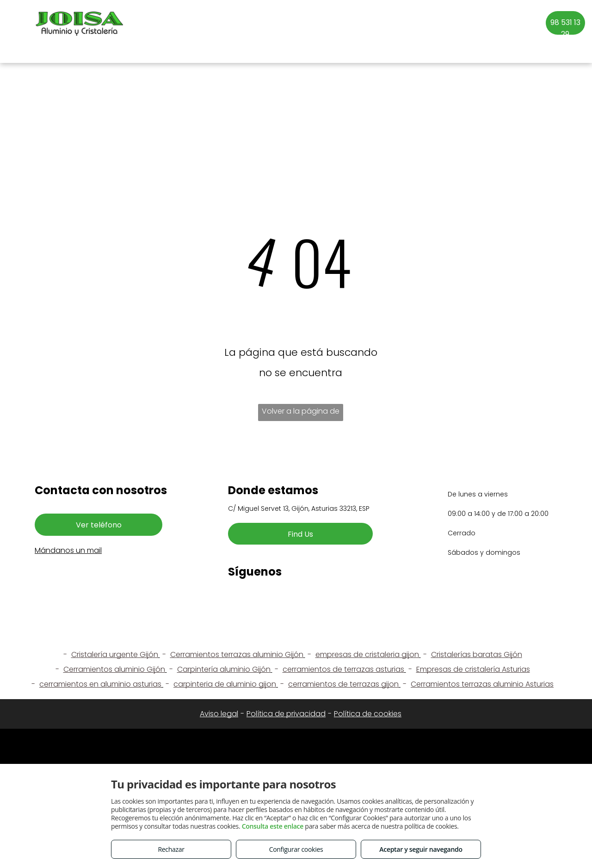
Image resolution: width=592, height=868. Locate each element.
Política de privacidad (286, 714)
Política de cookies (368, 714)
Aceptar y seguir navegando (421, 849)
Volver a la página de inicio (301, 413)
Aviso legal (219, 714)
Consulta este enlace (273, 826)
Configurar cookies (296, 849)
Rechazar (171, 849)
